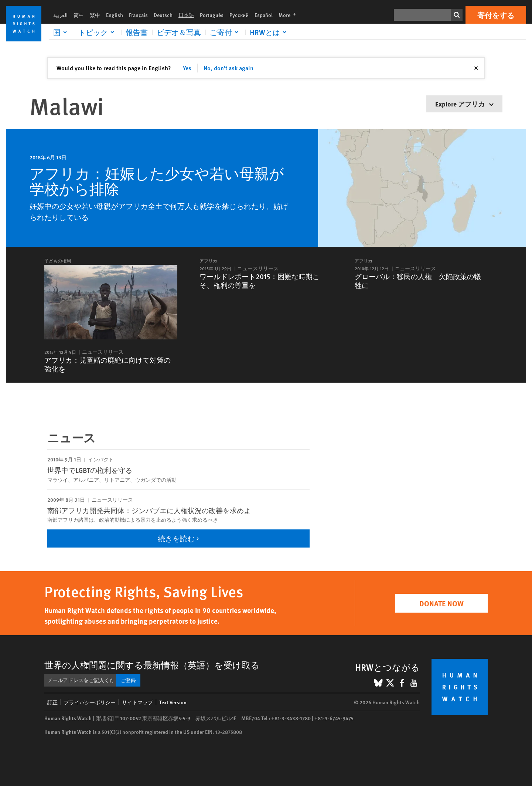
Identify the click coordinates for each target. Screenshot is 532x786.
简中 (79, 15)
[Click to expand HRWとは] (269, 32)
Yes (187, 68)
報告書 (137, 32)
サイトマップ (137, 702)
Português (212, 15)
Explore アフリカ (464, 104)
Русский (239, 15)
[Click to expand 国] (61, 32)
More (289, 15)
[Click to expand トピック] (98, 32)
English (115, 15)
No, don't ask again (229, 68)
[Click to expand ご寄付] (225, 32)
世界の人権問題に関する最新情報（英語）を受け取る (152, 665)
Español (264, 15)
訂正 (52, 702)
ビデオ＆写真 (179, 32)
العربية (60, 15)
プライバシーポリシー (90, 702)
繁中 (95, 15)
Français (138, 15)
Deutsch (163, 15)
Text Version (173, 702)
